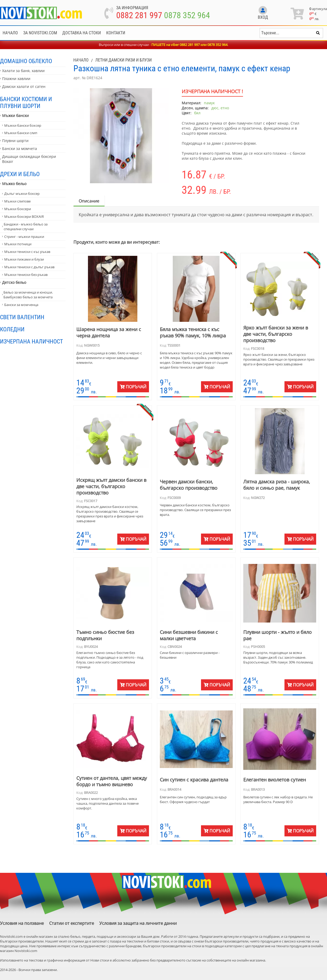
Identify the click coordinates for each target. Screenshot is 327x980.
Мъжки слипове (17, 201)
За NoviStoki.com (40, 33)
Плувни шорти (15, 141)
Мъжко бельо (14, 184)
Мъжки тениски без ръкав (26, 275)
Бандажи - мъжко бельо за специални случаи (26, 227)
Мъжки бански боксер (23, 125)
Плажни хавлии (16, 79)
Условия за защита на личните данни (138, 923)
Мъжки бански (15, 116)
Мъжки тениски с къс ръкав (27, 252)
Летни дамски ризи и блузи (123, 60)
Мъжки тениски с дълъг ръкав (29, 267)
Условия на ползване (22, 923)
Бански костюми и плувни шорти (26, 102)
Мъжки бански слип (21, 133)
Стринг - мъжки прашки (24, 237)
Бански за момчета (20, 149)
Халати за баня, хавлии (23, 71)
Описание (89, 201)
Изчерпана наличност (31, 341)
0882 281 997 (139, 15)
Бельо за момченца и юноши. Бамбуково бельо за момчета (28, 295)
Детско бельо (14, 282)
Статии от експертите (72, 923)
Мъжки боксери (18, 209)
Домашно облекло (26, 61)
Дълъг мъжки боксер (22, 194)
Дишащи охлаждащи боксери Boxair (29, 159)
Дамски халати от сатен (24, 86)
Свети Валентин (22, 317)
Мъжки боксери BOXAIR (24, 216)
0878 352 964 (187, 15)
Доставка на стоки (82, 33)
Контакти (116, 33)
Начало (10, 33)
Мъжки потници (18, 244)
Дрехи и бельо (20, 174)
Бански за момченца (21, 305)
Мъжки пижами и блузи (24, 259)
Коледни (12, 329)
